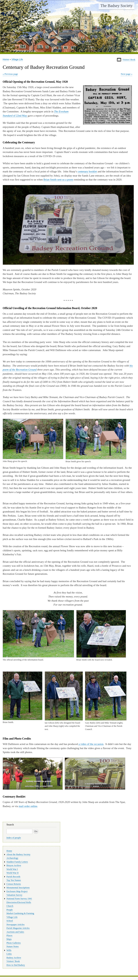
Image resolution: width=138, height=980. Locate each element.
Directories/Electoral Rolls (19, 902)
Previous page (11, 74)
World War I (12, 869)
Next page (126, 74)
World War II (12, 873)
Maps (9, 939)
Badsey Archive (14, 958)
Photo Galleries (14, 943)
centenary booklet (87, 171)
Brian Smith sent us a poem (58, 180)
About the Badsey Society (18, 854)
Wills (9, 950)
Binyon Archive (14, 865)
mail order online (28, 806)
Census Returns (14, 884)
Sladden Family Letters (17, 862)
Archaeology (12, 858)
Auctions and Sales (15, 932)
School (10, 921)
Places (9, 936)
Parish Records (13, 877)
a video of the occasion (91, 744)
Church (10, 906)
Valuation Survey (14, 895)
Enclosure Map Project (17, 891)
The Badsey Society (117, 6)
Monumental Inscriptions (18, 888)
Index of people (14, 838)
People (10, 910)
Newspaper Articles (15, 925)
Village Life (17, 59)
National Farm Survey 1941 (19, 899)
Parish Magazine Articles (18, 928)
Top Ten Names (14, 880)
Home (6, 59)
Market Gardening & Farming (20, 913)
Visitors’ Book (13, 961)
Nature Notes (13, 946)
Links (9, 954)
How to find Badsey (16, 965)
